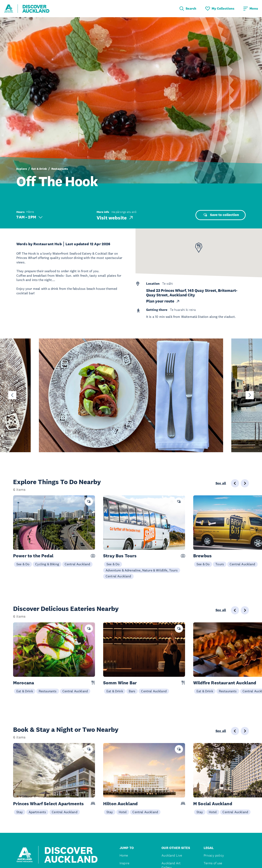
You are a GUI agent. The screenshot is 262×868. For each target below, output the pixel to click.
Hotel (123, 812)
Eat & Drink (39, 169)
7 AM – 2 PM (29, 217)
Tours (220, 564)
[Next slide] (250, 395)
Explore (22, 169)
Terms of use (213, 863)
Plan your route (163, 301)
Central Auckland (77, 564)
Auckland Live (172, 855)
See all (221, 483)
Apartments (37, 812)
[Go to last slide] (12, 395)
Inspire (124, 863)
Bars (132, 691)
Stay (20, 812)
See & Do (23, 564)
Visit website (115, 218)
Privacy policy (214, 855)
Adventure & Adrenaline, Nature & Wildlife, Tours (142, 570)
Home (124, 855)
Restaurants (60, 169)
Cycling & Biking (47, 564)
